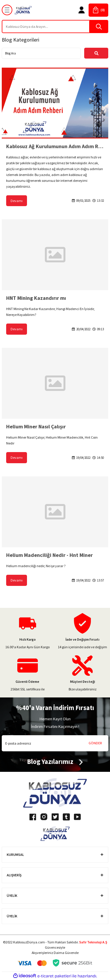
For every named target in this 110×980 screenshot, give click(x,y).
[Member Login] (82, 10)
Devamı (17, 201)
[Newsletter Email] (55, 743)
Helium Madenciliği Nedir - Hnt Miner (49, 555)
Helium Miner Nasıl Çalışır (36, 426)
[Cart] (98, 10)
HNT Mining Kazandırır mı (36, 298)
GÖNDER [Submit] (95, 743)
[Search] (55, 26)
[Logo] (23, 10)
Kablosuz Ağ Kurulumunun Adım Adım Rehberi (55, 146)
